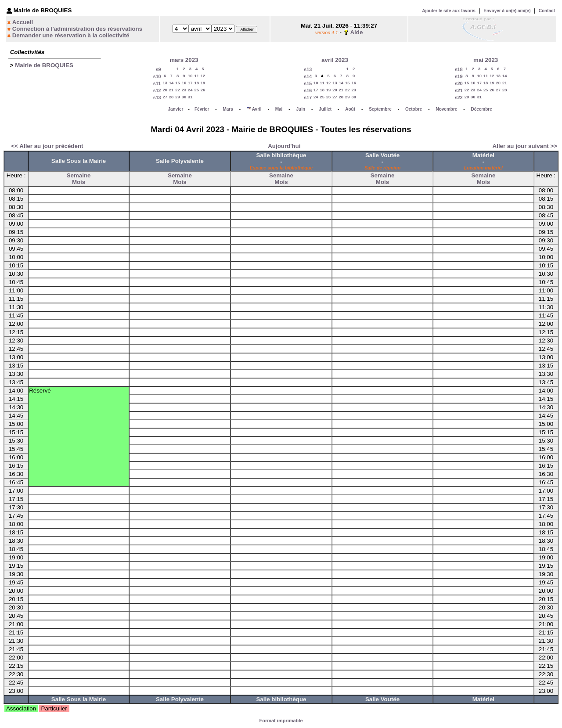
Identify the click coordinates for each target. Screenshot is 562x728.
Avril (257, 109)
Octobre (414, 109)
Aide (356, 32)
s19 (459, 76)
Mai (279, 109)
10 (190, 76)
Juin (301, 109)
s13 (157, 97)
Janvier (175, 109)
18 (196, 83)
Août (350, 109)
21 (171, 90)
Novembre (446, 109)
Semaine (79, 175)
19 (203, 83)
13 (165, 83)
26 (203, 90)
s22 (459, 97)
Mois (79, 182)
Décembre (481, 109)
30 (184, 97)
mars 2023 (184, 60)
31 (190, 97)
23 (184, 90)
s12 (157, 90)
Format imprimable (281, 721)
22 (177, 90)
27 (165, 97)
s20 (459, 83)
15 (177, 83)
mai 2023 (486, 60)
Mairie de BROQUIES (44, 65)
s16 (308, 90)
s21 (459, 90)
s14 (308, 76)
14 (171, 83)
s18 (459, 69)
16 (184, 83)
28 (171, 97)
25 (196, 90)
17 (190, 83)
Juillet (325, 109)
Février (202, 109)
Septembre (380, 109)
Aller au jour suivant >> (525, 146)
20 (165, 90)
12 (203, 76)
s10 (157, 76)
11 (196, 76)
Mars (228, 109)
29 (177, 97)
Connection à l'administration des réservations (77, 29)
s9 (159, 69)
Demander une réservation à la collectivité (71, 35)
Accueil (23, 22)
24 (190, 90)
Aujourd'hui (284, 146)
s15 (308, 83)
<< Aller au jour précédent (47, 146)
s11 (157, 83)
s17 (308, 97)
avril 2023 (335, 60)
